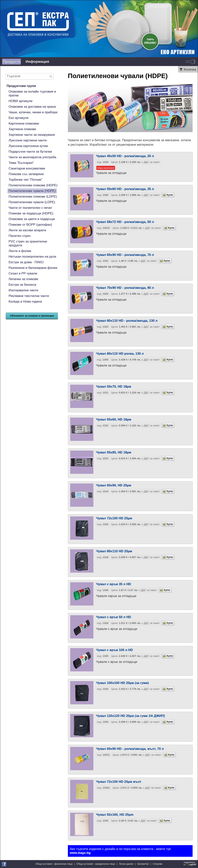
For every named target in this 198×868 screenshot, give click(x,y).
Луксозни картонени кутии (28, 146)
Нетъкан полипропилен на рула (32, 257)
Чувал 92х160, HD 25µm (115, 815)
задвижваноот (190, 863)
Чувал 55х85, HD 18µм (114, 452)
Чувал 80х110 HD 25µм (114, 551)
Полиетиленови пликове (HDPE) (33, 185)
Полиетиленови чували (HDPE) (32, 191)
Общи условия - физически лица (54, 864)
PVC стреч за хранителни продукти (28, 243)
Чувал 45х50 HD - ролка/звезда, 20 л (125, 156)
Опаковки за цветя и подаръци (32, 219)
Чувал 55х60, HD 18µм (114, 419)
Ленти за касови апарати (27, 230)
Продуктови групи (21, 86)
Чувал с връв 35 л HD (114, 584)
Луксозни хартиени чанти (28, 140)
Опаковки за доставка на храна (32, 107)
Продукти (12, 62)
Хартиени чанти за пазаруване (32, 135)
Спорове (158, 864)
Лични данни (126, 864)
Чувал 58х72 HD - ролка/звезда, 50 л (125, 222)
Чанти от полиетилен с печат (30, 208)
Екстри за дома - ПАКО (26, 262)
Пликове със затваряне (26, 174)
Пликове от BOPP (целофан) (30, 225)
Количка (190, 69)
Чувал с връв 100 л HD (114, 650)
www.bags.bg (80, 853)
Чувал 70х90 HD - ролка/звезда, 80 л (125, 288)
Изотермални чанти (23, 290)
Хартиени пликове (22, 129)
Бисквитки (143, 864)
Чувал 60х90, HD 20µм (114, 485)
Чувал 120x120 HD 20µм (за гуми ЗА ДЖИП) (131, 716)
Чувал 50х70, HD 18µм (114, 387)
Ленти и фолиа (20, 251)
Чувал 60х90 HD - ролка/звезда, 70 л (125, 255)
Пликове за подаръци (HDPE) (31, 213)
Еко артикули (18, 118)
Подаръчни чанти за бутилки (30, 152)
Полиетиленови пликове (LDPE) (33, 197)
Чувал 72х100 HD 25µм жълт (119, 782)
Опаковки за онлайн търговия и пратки (32, 93)
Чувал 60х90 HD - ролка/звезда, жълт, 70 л (130, 749)
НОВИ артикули (20, 101)
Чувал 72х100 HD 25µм (114, 518)
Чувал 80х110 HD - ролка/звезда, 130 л (127, 321)
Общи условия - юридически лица (96, 864)
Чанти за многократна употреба (32, 157)
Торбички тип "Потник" (25, 180)
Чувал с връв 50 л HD (114, 617)
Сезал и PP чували (23, 273)
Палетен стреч (20, 236)
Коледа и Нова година (25, 302)
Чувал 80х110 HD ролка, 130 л (120, 354)
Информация (37, 62)
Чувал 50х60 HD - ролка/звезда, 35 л (125, 189)
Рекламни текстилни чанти (29, 296)
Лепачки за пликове (23, 279)
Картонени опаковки (24, 123)
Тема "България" (21, 163)
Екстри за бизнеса (22, 285)
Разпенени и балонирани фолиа (33, 268)
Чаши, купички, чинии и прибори (33, 112)
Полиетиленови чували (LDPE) (32, 202)
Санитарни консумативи (27, 168)
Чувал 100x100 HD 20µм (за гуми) (122, 683)
